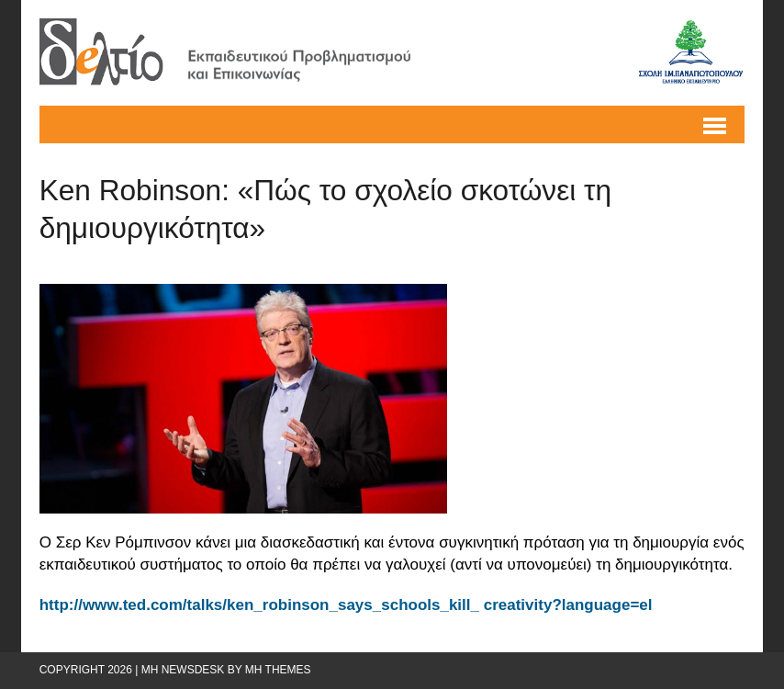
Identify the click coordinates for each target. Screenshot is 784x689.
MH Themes (278, 670)
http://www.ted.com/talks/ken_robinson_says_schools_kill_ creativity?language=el (346, 605)
